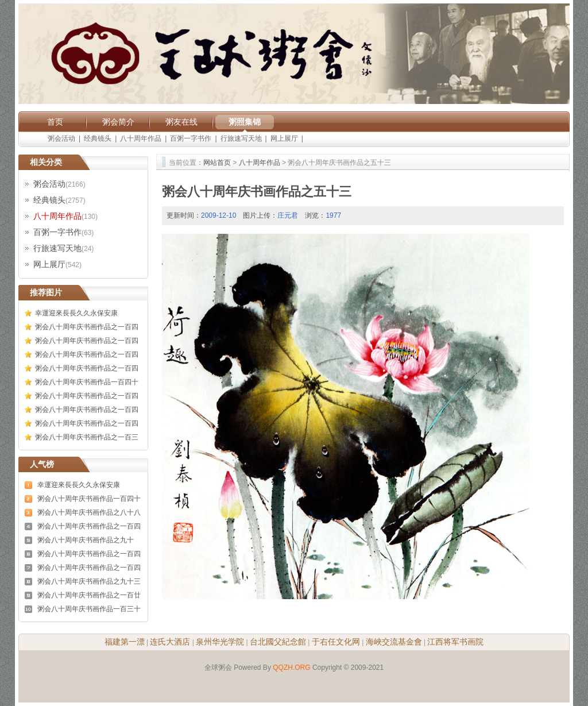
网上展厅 (284, 138)
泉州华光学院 (220, 642)
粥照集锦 (245, 122)
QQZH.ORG (291, 668)
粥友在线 (181, 122)
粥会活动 (61, 138)
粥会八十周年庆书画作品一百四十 (87, 382)
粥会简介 (118, 122)
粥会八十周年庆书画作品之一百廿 (89, 595)
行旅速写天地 (241, 138)
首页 (55, 122)
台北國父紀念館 (278, 642)
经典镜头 (98, 138)
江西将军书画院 (455, 642)
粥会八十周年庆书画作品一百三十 (89, 609)
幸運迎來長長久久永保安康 (76, 313)
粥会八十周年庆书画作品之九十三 (89, 581)
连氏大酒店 (170, 642)
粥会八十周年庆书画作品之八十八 (89, 512)
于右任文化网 (336, 642)
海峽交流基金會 (394, 642)
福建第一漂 (125, 642)
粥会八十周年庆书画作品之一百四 (87, 327)
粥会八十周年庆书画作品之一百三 (87, 437)
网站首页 (217, 163)
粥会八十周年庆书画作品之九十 (86, 540)
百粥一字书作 (191, 138)
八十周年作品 (141, 138)
